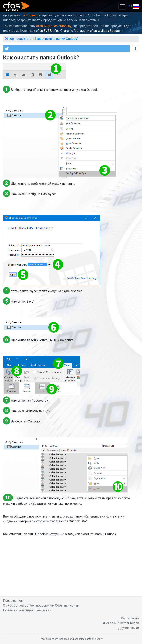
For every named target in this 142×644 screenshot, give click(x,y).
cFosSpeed (29, 15)
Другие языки (129, 628)
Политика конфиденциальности (27, 610)
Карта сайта (130, 618)
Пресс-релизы (14, 601)
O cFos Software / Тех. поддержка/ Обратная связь (41, 605)
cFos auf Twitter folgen (121, 623)
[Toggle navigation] (122, 6)
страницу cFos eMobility (54, 26)
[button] (66, 49)
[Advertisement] (71, 567)
